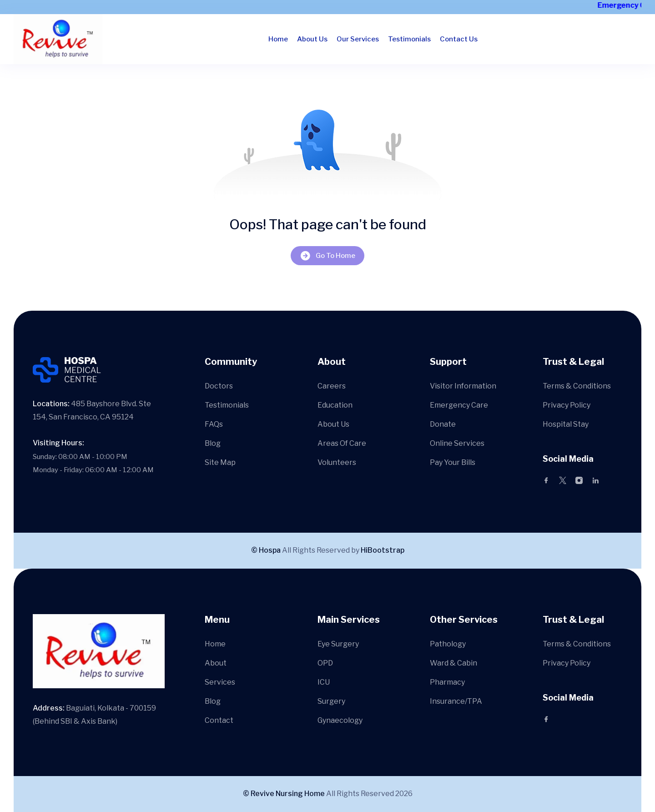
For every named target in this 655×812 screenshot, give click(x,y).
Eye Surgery (338, 644)
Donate (443, 424)
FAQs (214, 424)
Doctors (219, 386)
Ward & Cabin (453, 663)
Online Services (457, 443)
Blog (213, 443)
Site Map (220, 462)
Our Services (358, 39)
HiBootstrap (383, 550)
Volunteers (337, 462)
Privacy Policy (567, 405)
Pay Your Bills (453, 462)
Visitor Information (463, 386)
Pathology (448, 644)
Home (278, 39)
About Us (312, 39)
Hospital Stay (566, 424)
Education (335, 405)
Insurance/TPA (456, 701)
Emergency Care (459, 405)
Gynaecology (340, 720)
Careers (332, 386)
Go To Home (327, 255)
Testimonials (409, 39)
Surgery (331, 701)
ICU (324, 682)
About (216, 663)
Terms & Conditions (577, 386)
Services (220, 682)
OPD (325, 663)
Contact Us (459, 39)
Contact (219, 720)
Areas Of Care (342, 443)
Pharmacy (447, 682)
